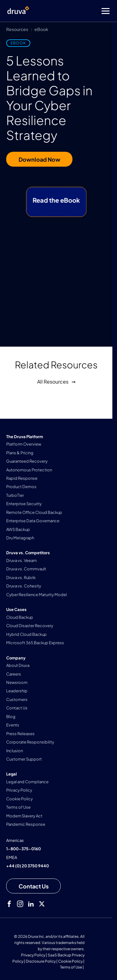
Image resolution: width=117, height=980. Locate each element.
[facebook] (9, 904)
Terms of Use (71, 967)
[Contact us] (33, 886)
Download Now (39, 159)
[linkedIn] (31, 904)
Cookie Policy (70, 961)
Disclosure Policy (41, 961)
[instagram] (20, 904)
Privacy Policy (33, 955)
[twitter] (42, 904)
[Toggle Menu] (83, 11)
